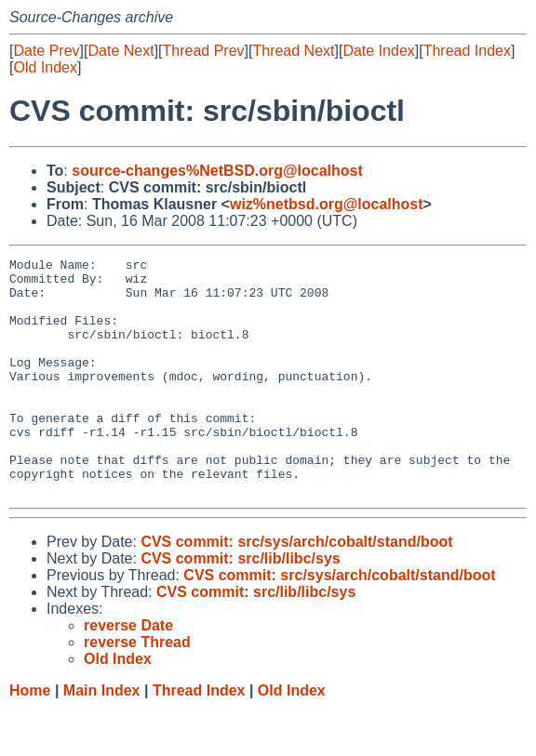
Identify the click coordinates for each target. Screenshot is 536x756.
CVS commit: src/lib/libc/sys (240, 606)
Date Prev (46, 51)
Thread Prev (204, 51)
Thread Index (467, 51)
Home (30, 738)
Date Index (378, 51)
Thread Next (293, 51)
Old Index (45, 67)
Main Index (102, 738)
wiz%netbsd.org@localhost (327, 204)
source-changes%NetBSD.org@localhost (217, 171)
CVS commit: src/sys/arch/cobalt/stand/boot (296, 589)
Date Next (121, 51)
